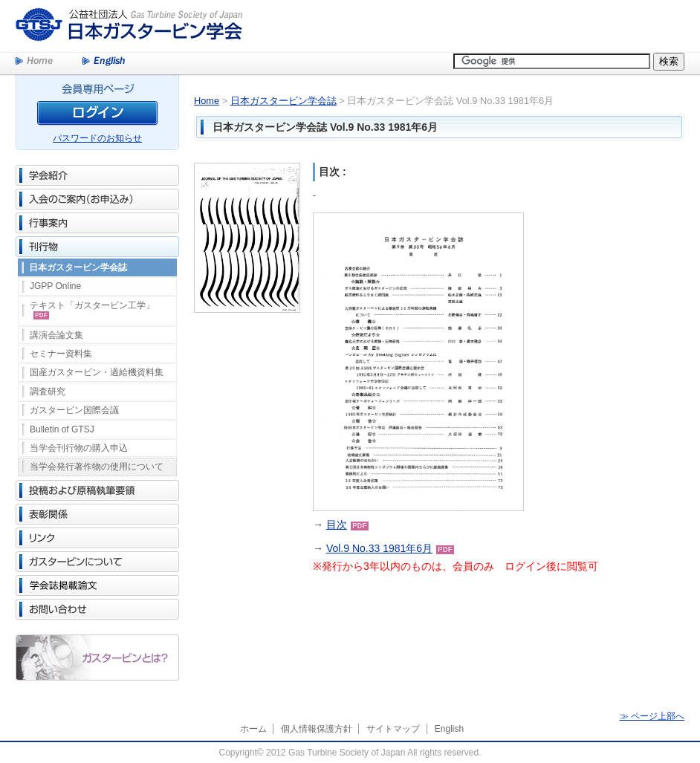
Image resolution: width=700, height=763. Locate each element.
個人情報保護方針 (317, 729)
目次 (337, 525)
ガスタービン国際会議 (74, 410)
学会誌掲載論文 (97, 585)
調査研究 (48, 392)
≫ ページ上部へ (652, 716)
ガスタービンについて (97, 562)
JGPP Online (55, 286)
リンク (97, 538)
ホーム (253, 729)
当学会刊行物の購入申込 (79, 448)
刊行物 (97, 247)
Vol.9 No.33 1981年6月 (379, 548)
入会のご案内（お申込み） (97, 199)
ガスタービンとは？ (97, 658)
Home (34, 62)
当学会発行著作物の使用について (97, 467)
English (104, 62)
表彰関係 (97, 514)
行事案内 (97, 223)
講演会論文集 (56, 335)
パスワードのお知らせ (97, 138)
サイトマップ (393, 729)
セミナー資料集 (61, 354)
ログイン (97, 116)
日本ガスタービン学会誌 (78, 267)
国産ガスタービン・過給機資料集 (97, 372)
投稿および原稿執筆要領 (97, 490)
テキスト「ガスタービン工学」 (92, 310)
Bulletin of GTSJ (62, 429)
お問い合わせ (97, 609)
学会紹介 (97, 175)
